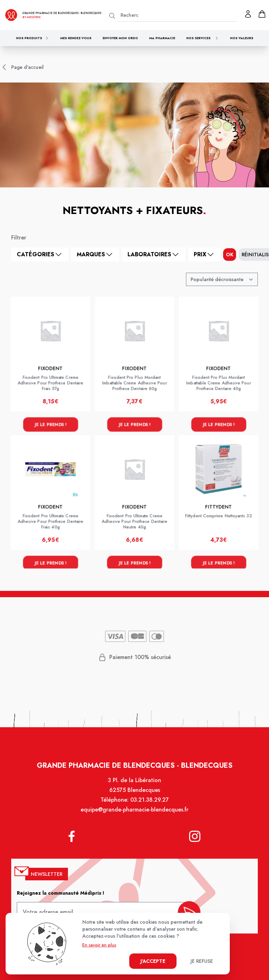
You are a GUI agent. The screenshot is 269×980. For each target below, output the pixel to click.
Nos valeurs (242, 38)
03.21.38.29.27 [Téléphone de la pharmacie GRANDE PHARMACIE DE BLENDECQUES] (149, 806)
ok (230, 255)
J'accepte (153, 961)
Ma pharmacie (162, 38)
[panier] (262, 14)
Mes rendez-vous (76, 38)
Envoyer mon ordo (120, 38)
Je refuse (202, 961)
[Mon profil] (248, 14)
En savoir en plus (99, 945)
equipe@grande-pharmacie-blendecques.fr (134, 816)
